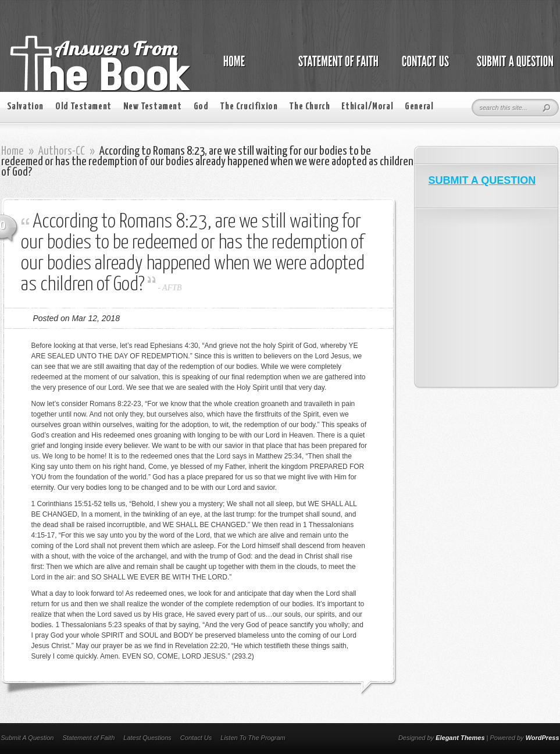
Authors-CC (62, 151)
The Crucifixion (249, 107)
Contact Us (196, 738)
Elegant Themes (460, 738)
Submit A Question (28, 738)
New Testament (153, 107)
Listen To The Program (253, 738)
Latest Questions (147, 738)
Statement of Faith (88, 738)
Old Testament (83, 107)
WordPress (543, 738)
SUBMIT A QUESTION (482, 180)
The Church (309, 107)
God (201, 107)
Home (13, 151)
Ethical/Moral (367, 107)
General (419, 107)
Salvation (25, 107)
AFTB (172, 288)
